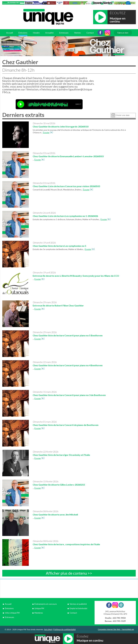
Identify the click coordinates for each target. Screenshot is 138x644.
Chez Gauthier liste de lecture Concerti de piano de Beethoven (66, 425)
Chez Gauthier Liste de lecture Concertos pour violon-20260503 (66, 186)
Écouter (48, 133)
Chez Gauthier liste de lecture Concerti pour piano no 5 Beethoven (68, 335)
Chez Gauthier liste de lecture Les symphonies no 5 (59, 246)
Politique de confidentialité (65, 629)
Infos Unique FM (12, 613)
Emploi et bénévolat (78, 608)
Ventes (77, 33)
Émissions (23, 33)
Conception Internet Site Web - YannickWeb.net (116, 629)
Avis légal (48, 629)
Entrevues (64, 33)
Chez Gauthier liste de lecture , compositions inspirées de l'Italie (66, 544)
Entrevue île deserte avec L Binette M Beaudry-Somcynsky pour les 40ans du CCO (76, 276)
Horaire (36, 33)
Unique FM (39, 608)
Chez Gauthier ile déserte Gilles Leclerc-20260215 (59, 485)
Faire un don (123, 33)
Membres (39, 613)
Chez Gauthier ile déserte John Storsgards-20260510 (61, 127)
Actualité (49, 33)
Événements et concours (46, 604)
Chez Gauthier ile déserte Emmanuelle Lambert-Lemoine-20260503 (68, 156)
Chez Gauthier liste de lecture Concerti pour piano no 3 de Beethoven (69, 395)
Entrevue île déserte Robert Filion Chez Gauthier (58, 305)
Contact (90, 33)
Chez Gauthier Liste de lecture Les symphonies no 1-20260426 (65, 216)
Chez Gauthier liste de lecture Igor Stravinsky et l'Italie (61, 455)
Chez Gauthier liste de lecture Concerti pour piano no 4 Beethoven (68, 365)
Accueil (10, 33)
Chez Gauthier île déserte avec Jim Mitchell (55, 515)
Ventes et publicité (78, 604)
